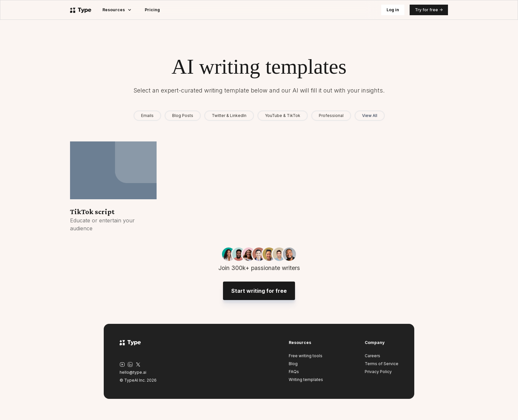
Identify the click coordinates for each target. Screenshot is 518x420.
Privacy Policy (378, 372)
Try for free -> (429, 10)
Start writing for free (259, 293)
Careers (372, 356)
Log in (393, 10)
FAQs (294, 372)
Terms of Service (382, 364)
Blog (293, 364)
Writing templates (306, 380)
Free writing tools (306, 356)
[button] (117, 10)
